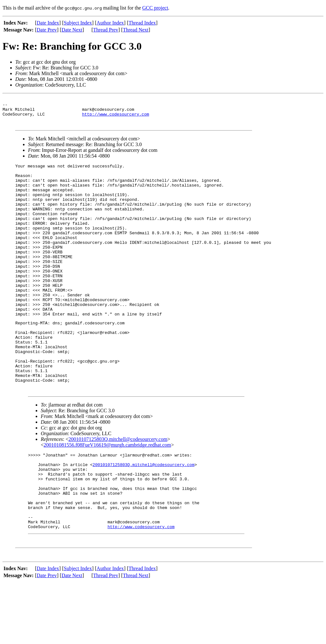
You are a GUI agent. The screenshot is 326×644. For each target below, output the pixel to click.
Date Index (48, 23)
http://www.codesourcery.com (116, 118)
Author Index (110, 23)
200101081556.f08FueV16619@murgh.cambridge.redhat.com (107, 492)
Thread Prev (106, 30)
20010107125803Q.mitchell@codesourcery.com (118, 486)
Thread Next (136, 30)
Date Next (72, 30)
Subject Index (78, 23)
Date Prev (47, 30)
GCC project (155, 8)
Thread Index (142, 23)
